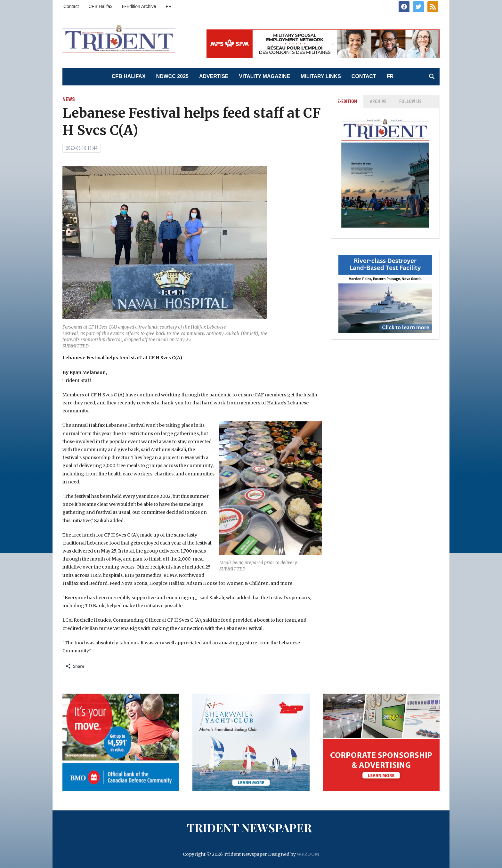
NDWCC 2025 (172, 76)
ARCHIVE (378, 101)
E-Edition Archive (139, 6)
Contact (71, 6)
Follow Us (410, 101)
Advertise (214, 76)
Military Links (321, 76)
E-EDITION (347, 101)
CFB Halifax (100, 6)
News (69, 99)
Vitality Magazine (265, 76)
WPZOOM (308, 854)
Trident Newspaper (249, 827)
